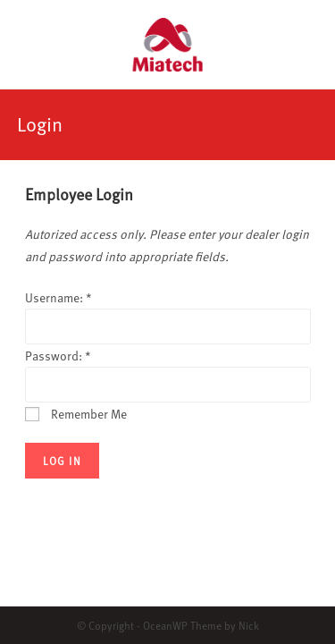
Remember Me (76, 414)
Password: (58, 356)
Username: (59, 297)
